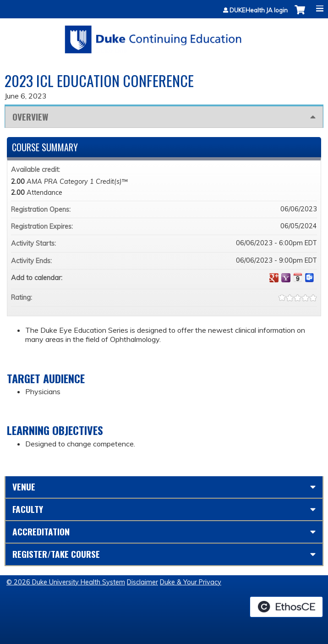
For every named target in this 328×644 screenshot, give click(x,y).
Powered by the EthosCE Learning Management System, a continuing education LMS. (286, 607)
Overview (30, 117)
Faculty (28, 509)
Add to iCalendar (298, 277)
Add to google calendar (274, 278)
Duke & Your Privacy (191, 582)
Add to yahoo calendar (286, 278)
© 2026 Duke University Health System (66, 582)
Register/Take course (56, 554)
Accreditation (41, 531)
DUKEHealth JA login (259, 10)
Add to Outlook (310, 278)
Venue (24, 487)
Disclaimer (142, 582)
